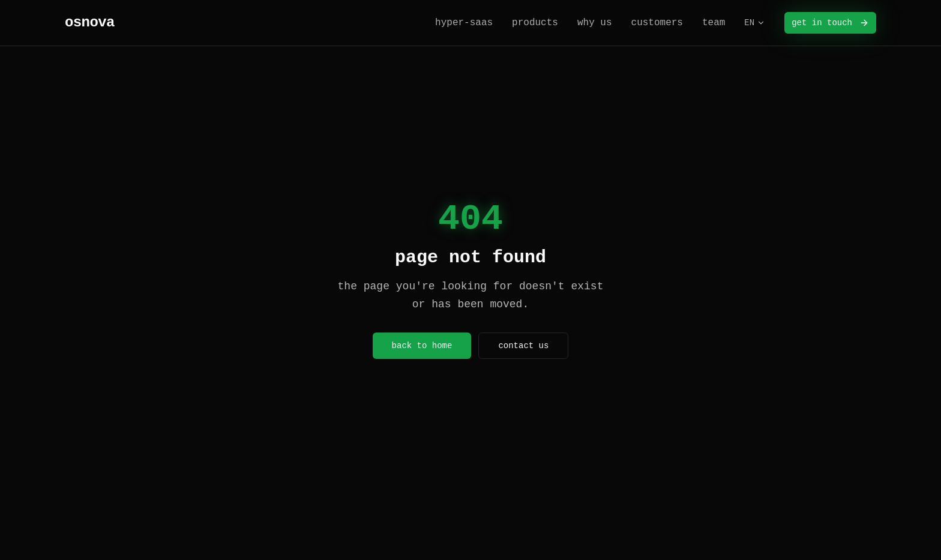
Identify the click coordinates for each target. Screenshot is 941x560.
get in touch (830, 23)
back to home (422, 346)
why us (595, 23)
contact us (523, 346)
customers (657, 23)
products (535, 23)
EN (755, 23)
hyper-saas (464, 23)
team (714, 23)
